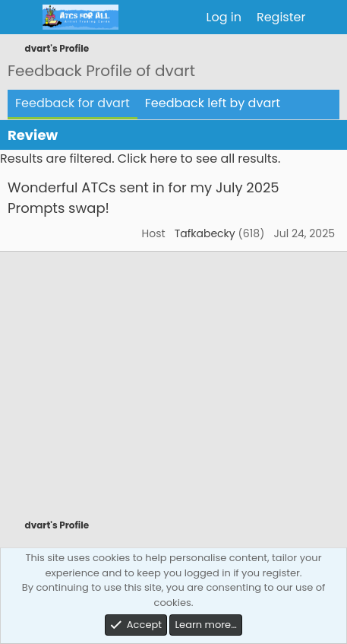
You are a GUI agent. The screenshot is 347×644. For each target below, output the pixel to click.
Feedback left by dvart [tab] (213, 103)
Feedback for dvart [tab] (73, 103)
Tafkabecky (205, 233)
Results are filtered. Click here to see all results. (140, 159)
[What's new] (328, 17)
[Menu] (21, 17)
